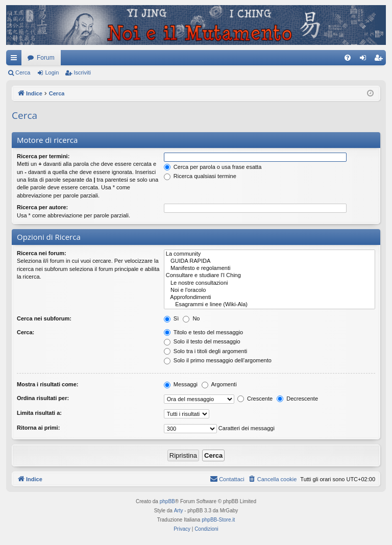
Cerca (23, 72)
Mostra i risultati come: (47, 384)
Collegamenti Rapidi (16, 60)
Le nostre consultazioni (269, 283)
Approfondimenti (269, 298)
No (191, 318)
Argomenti (219, 384)
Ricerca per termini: (43, 156)
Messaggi (181, 384)
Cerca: (26, 332)
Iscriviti (82, 72)
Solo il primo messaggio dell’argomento (218, 360)
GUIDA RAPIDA (269, 261)
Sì (171, 318)
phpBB (167, 501)
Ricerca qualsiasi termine (200, 176)
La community (269, 254)
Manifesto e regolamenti (269, 268)
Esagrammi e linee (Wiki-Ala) (269, 305)
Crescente (255, 399)
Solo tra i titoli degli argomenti (205, 351)
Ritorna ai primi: (38, 428)
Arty (179, 511)
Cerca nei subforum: (44, 318)
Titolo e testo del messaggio (203, 332)
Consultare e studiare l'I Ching (269, 276)
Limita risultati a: (39, 413)
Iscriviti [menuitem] (381, 60)
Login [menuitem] (365, 60)
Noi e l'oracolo (269, 290)
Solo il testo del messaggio (202, 341)
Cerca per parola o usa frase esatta (213, 167)
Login (52, 72)
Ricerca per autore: (42, 207)
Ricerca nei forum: (42, 253)
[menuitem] (348, 58)
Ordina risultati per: (43, 398)
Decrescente (297, 399)
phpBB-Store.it (218, 520)
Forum (46, 58)
